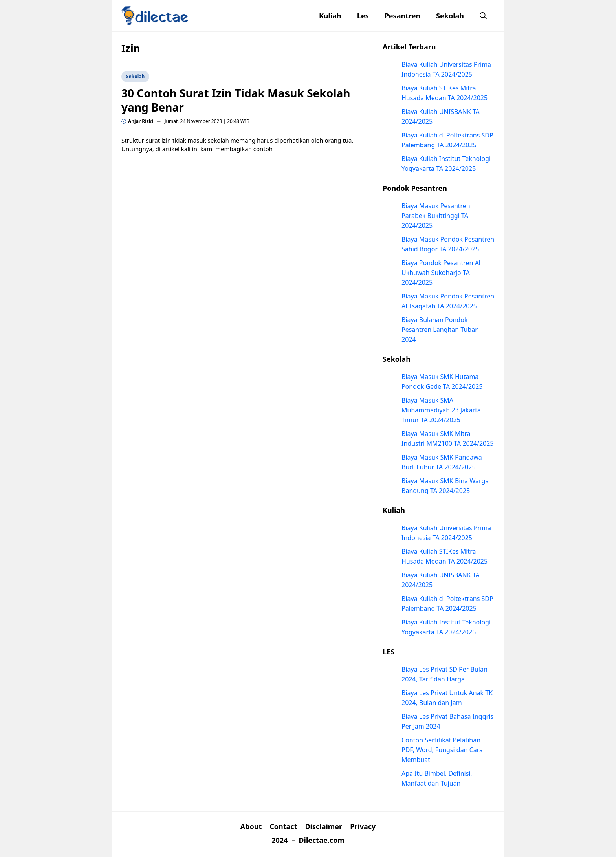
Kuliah (330, 16)
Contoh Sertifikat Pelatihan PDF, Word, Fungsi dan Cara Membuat (442, 750)
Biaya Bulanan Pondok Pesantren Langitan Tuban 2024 (440, 330)
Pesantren (402, 16)
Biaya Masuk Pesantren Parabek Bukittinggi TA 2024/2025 (436, 216)
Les (363, 16)
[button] (483, 16)
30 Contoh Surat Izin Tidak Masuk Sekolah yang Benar (236, 100)
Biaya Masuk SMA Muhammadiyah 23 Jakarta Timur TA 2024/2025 (441, 410)
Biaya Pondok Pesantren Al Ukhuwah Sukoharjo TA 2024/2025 (441, 273)
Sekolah (450, 16)
